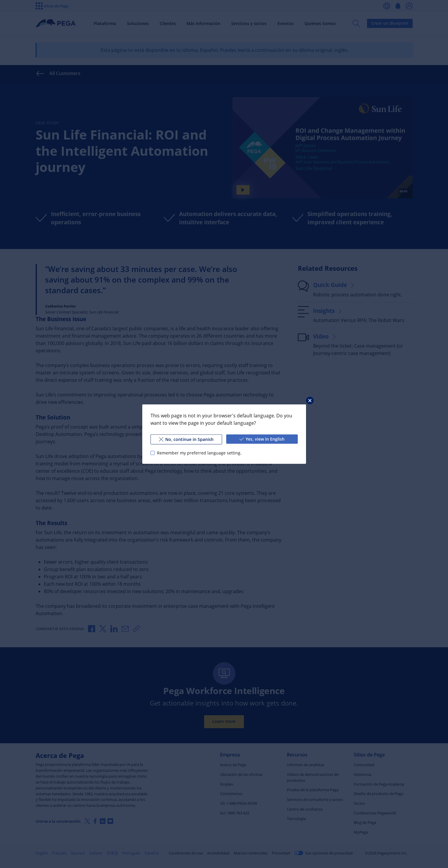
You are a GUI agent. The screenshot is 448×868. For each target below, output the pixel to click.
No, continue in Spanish (186, 439)
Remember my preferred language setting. (199, 453)
